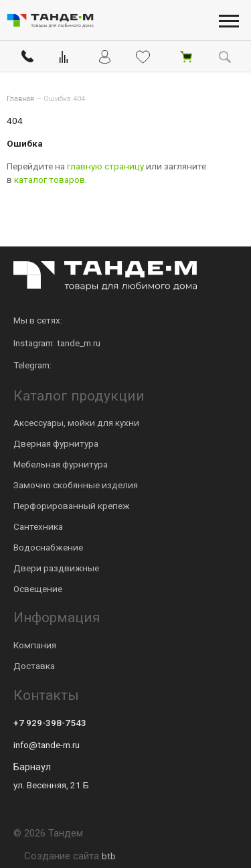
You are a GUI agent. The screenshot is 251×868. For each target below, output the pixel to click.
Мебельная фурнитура (61, 464)
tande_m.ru (79, 343)
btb (109, 856)
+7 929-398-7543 (50, 723)
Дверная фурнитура (56, 443)
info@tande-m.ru (47, 745)
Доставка (34, 666)
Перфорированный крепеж (72, 506)
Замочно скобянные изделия (76, 485)
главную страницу (105, 166)
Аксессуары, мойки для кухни (76, 423)
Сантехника (38, 526)
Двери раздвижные (56, 568)
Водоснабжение (48, 547)
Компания (35, 645)
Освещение (38, 589)
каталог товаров (50, 179)
